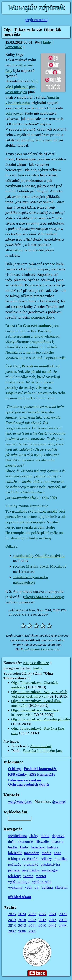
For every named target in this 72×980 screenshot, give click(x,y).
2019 (12, 920)
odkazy (46, 859)
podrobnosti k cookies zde (41, 649)
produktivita (50, 864)
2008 (63, 926)
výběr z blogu (19, 882)
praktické (31, 864)
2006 (22, 931)
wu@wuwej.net (20, 802)
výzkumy (15, 887)
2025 (12, 914)
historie (57, 842)
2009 (52, 926)
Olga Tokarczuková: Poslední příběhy (41, 719)
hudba (13, 847)
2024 (22, 914)
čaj (37, 887)
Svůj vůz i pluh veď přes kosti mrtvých (22, 87)
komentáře (14, 47)
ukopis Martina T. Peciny (44, 597)
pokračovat (14, 113)
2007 (12, 931)
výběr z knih (42, 882)
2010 (42, 926)
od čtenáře (30, 859)
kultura (53, 847)
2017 (32, 920)
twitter (41, 876)
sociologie (50, 870)
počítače (15, 864)
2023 (32, 914)
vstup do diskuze (36, 663)
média (46, 853)
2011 (32, 926)
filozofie (42, 842)
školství (61, 887)
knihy (47, 42)
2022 (42, 914)
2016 (42, 920)
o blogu (14, 859)
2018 (22, 920)
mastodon (32, 853)
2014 (63, 920)
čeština (47, 887)
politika (61, 859)
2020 (63, 914)
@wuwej (59, 802)
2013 (12, 926)
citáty (34, 836)
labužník (15, 853)
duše (12, 842)
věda (29, 887)
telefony (14, 876)
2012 (22, 926)
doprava (58, 836)
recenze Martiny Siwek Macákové (40, 566)
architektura (17, 836)
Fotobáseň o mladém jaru (42, 751)
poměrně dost (42, 317)
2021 (53, 914)
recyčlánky (30, 870)
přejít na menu (36, 20)
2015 (53, 920)
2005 (32, 931)
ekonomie (25, 842)
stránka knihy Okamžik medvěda (39, 556)
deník (45, 836)
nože (57, 853)
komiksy (38, 847)
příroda (14, 870)
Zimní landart (41, 746)
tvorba (28, 876)
